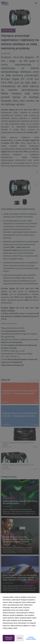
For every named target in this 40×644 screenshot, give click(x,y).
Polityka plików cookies (31, 638)
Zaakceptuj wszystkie (9, 638)
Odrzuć (20, 638)
